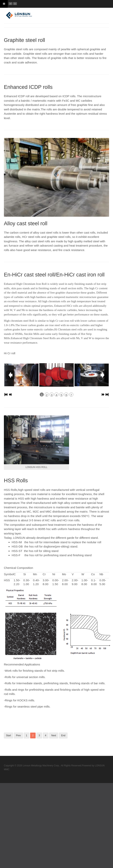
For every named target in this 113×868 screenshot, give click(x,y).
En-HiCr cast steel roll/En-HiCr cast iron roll (54, 275)
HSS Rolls (16, 481)
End (63, 735)
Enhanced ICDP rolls (28, 87)
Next (54, 735)
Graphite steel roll (25, 40)
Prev (18, 735)
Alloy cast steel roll (26, 223)
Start (8, 735)
